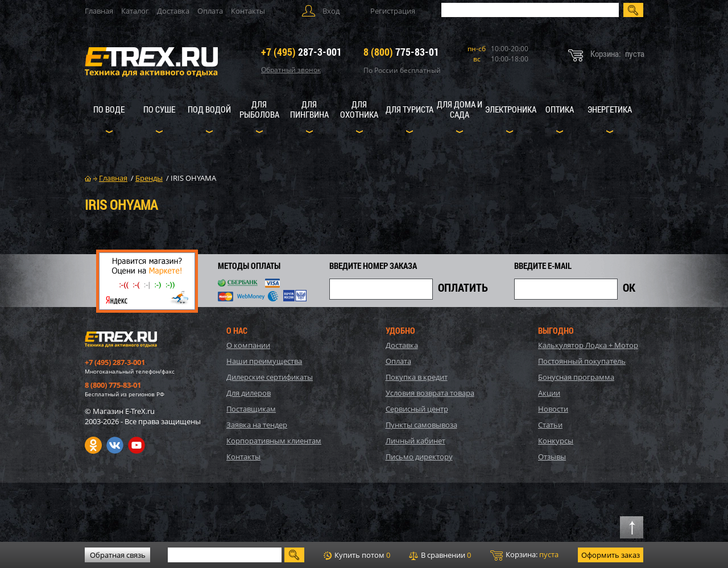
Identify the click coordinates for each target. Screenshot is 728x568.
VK (115, 445)
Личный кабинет (415, 441)
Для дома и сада (460, 109)
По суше (159, 109)
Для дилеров (249, 393)
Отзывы (552, 457)
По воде (109, 109)
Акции (549, 393)
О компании (248, 345)
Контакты (248, 11)
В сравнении (440, 555)
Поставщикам (251, 409)
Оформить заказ (611, 555)
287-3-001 (301, 52)
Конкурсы (556, 441)
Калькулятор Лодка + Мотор (588, 345)
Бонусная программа (576, 377)
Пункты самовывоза (421, 425)
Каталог (135, 11)
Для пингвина (309, 109)
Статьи (550, 425)
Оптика (560, 109)
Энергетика (610, 109)
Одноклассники (93, 445)
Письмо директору (419, 457)
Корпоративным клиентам (274, 441)
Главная (99, 11)
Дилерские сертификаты (270, 377)
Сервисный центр (417, 409)
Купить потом (357, 555)
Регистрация (393, 11)
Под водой (209, 109)
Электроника (511, 109)
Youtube (136, 445)
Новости (553, 409)
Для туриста (409, 109)
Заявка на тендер (257, 425)
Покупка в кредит (417, 377)
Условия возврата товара (430, 393)
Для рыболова (259, 109)
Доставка (173, 11)
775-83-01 (401, 52)
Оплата (210, 11)
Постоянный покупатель (582, 361)
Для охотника (359, 109)
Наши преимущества (264, 361)
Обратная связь (118, 555)
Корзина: (524, 555)
